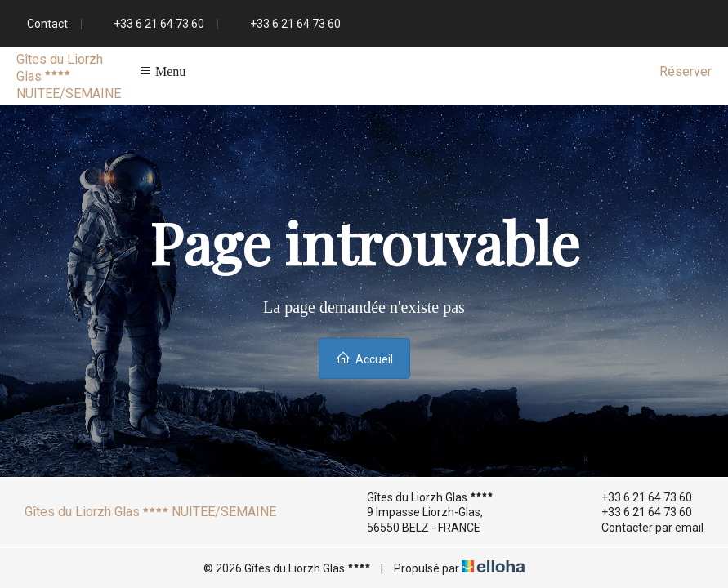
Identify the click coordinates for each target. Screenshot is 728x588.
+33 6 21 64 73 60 (637, 497)
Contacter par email (643, 528)
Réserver (686, 71)
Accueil (364, 358)
